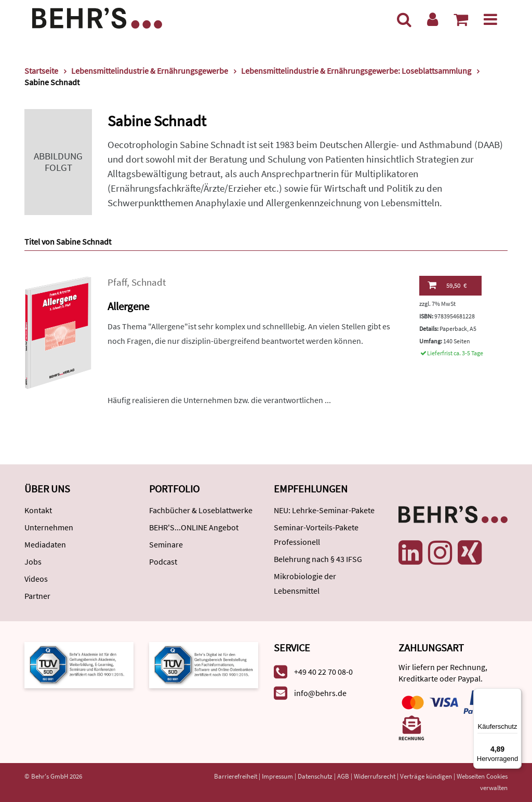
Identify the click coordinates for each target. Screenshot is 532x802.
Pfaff (117, 282)
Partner (37, 596)
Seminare (166, 544)
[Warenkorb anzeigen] (461, 19)
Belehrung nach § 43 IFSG (318, 559)
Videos (36, 579)
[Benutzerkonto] (433, 19)
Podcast (163, 562)
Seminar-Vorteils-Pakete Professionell (316, 534)
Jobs (33, 562)
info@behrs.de (320, 693)
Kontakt (38, 510)
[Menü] (490, 19)
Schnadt (149, 282)
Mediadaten (45, 544)
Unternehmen (49, 527)
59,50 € (447, 285)
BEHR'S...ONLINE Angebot (194, 527)
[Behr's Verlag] (97, 17)
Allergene (128, 306)
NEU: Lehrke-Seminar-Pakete (324, 510)
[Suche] (404, 19)
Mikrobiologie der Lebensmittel (305, 583)
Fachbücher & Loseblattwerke (201, 510)
